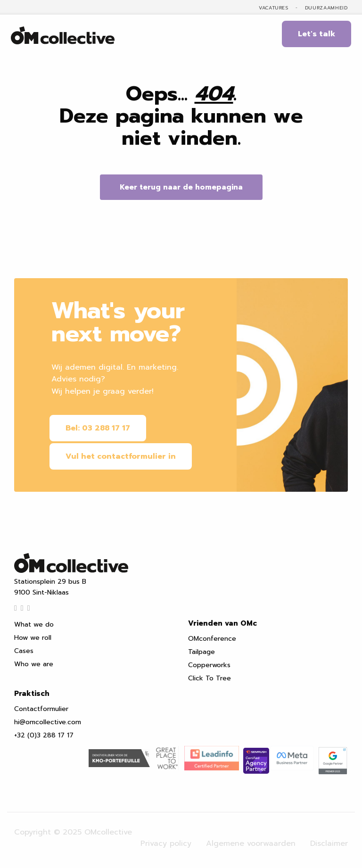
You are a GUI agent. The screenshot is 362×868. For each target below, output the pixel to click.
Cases (24, 648)
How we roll (33, 635)
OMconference (212, 636)
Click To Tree (210, 675)
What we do (34, 622)
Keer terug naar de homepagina (181, 187)
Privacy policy (166, 837)
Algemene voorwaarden (251, 837)
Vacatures (274, 8)
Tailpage (202, 649)
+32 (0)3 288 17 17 (44, 732)
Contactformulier (41, 706)
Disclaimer (329, 837)
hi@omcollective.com (48, 719)
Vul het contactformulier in (123, 455)
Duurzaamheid (326, 8)
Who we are (34, 661)
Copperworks (209, 662)
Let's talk (317, 34)
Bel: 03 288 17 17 (100, 428)
